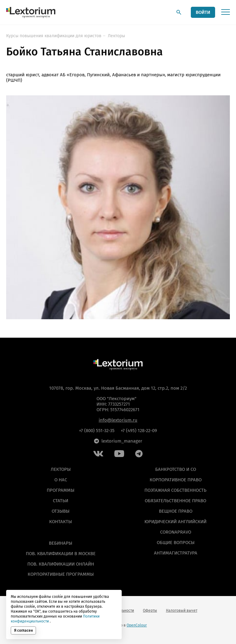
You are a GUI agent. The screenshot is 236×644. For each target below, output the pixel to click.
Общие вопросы (176, 542)
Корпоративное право (176, 480)
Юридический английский (175, 521)
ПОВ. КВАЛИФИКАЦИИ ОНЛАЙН (61, 564)
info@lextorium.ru (118, 420)
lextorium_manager (118, 441)
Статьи (61, 501)
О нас (61, 480)
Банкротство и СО (176, 469)
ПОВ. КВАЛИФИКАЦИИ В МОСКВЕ (61, 553)
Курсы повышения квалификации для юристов (54, 36)
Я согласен (24, 630)
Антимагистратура (176, 553)
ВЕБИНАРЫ (61, 543)
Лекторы (116, 36)
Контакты (61, 521)
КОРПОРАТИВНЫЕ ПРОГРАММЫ (61, 574)
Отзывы (61, 511)
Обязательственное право (175, 501)
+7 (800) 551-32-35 (97, 431)
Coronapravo (176, 532)
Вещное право (176, 511)
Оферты (150, 610)
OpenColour (137, 625)
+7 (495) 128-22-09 (139, 431)
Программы (61, 490)
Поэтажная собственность (175, 490)
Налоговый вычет (182, 610)
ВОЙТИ (203, 12)
